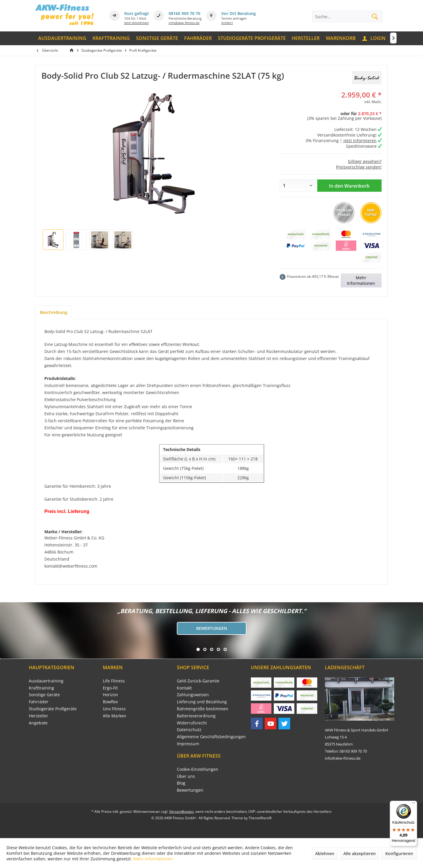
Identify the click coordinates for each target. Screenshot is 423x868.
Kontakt (184, 688)
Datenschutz (189, 730)
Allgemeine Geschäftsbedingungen (211, 737)
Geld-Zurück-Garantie (198, 681)
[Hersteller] (306, 38)
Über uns (186, 776)
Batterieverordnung (196, 716)
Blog (181, 783)
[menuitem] (62, 38)
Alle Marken (115, 716)
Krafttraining (41, 688)
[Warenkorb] (341, 38)
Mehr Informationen (361, 280)
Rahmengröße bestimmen (203, 709)
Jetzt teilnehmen (137, 23)
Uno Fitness (114, 709)
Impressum (188, 744)
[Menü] (414, 804)
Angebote (38, 723)
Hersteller (38, 716)
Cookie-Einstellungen (198, 769)
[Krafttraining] (111, 38)
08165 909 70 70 (184, 13)
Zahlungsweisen (193, 695)
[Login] (374, 38)
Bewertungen (212, 628)
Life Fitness (114, 681)
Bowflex (110, 702)
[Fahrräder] (198, 38)
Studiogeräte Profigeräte (53, 709)
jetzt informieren (360, 141)
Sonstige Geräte (44, 695)
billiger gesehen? (365, 161)
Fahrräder (39, 702)
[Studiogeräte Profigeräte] (252, 38)
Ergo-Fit (110, 688)
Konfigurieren (399, 853)
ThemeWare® (260, 818)
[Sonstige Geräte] (157, 38)
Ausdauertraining (46, 681)
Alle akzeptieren (360, 853)
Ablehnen (325, 853)
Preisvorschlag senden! (359, 167)
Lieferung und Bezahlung (202, 702)
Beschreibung (54, 312)
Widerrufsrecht (192, 723)
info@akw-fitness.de (184, 23)
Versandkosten (181, 811)
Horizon (110, 695)
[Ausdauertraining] (62, 38)
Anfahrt (227, 23)
